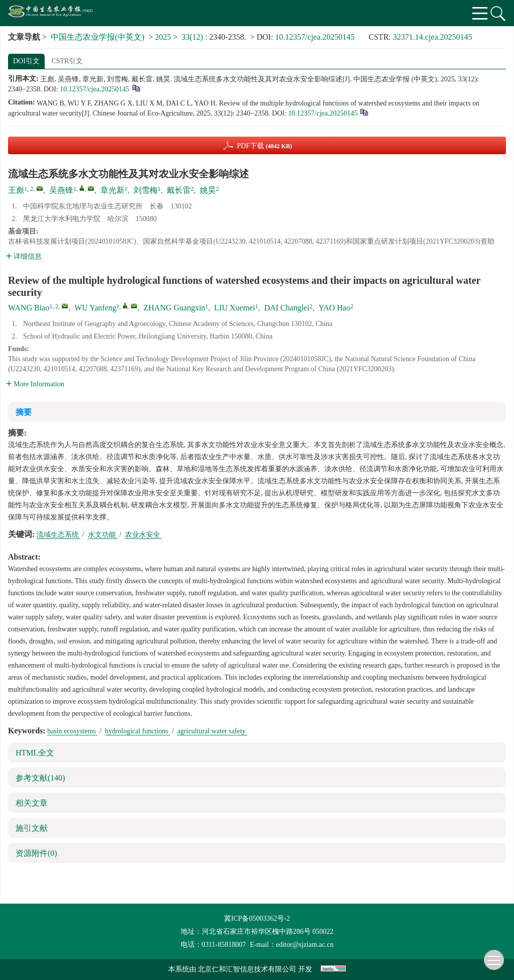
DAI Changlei (287, 308)
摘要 (24, 412)
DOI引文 (26, 61)
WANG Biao (29, 308)
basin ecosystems (72, 731)
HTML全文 (35, 753)
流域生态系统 (59, 535)
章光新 (112, 190)
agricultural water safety (212, 731)
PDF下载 (265, 146)
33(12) (194, 37)
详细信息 (24, 256)
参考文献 (40, 778)
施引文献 (32, 828)
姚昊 (208, 190)
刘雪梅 (146, 190)
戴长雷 (179, 190)
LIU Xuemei (235, 308)
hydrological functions (138, 731)
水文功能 (103, 535)
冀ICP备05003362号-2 (257, 918)
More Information (35, 384)
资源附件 (36, 853)
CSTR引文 (67, 61)
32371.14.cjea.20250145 (433, 37)
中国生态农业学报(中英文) (98, 37)
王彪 (16, 190)
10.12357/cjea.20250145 (315, 37)
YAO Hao (334, 308)
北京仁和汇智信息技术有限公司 (247, 969)
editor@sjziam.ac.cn (305, 945)
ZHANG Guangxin (174, 308)
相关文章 (32, 803)
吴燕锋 (61, 190)
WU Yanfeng (95, 308)
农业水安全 (144, 535)
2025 (163, 37)
